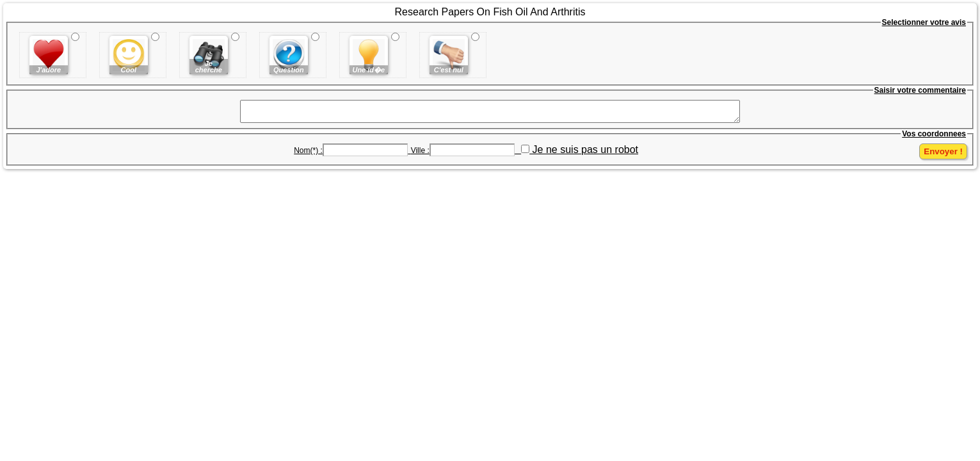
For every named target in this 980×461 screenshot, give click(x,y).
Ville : (420, 154)
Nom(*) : (308, 154)
